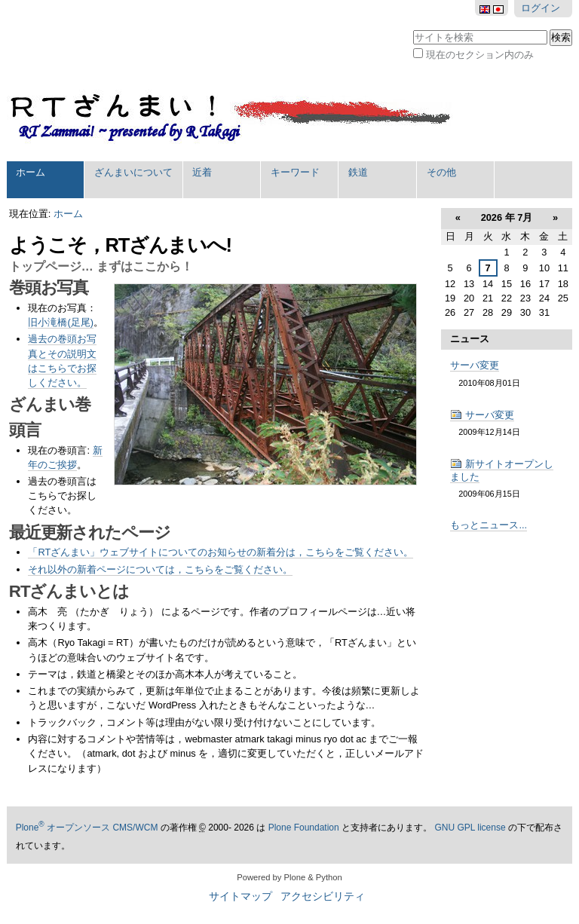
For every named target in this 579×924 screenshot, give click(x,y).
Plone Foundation (304, 828)
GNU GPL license (470, 828)
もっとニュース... (489, 525)
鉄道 (358, 172)
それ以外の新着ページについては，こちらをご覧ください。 (160, 569)
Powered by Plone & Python (289, 877)
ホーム (31, 172)
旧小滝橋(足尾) (61, 322)
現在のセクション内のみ (480, 55)
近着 (202, 172)
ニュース (470, 339)
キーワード (295, 172)
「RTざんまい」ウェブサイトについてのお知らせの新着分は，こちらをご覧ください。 (221, 552)
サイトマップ (240, 896)
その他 (441, 172)
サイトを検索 (413, 28)
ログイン (541, 8)
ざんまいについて (133, 172)
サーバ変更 (475, 365)
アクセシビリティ (323, 896)
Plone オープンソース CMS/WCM (87, 828)
